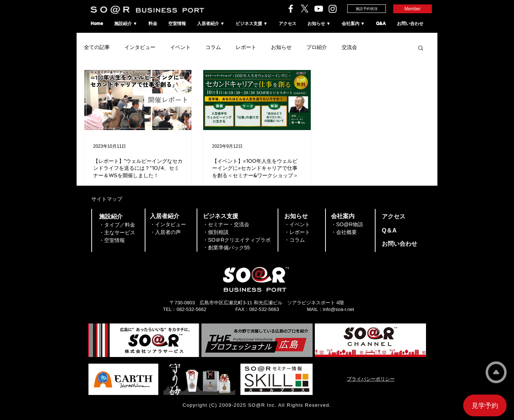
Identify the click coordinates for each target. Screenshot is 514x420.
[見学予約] (485, 405)
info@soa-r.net (339, 309)
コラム (213, 47)
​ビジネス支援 (221, 216)
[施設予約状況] (367, 9)
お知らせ (281, 47)
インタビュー (140, 47)
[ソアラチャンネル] (319, 9)
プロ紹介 (317, 47)
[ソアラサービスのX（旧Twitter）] (305, 9)
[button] (421, 48)
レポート (246, 47)
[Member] (413, 9)
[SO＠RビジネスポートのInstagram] (333, 9)
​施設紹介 (111, 216)
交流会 (349, 47)
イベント (180, 47)
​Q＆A (389, 230)
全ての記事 (97, 47)
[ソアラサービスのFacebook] (291, 9)
